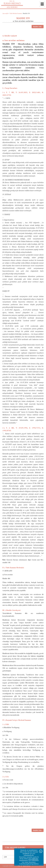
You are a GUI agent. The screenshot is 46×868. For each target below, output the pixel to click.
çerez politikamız (33, 859)
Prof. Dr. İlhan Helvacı (24, 866)
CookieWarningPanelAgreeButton (29, 864)
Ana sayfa (5, 13)
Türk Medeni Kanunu (16, 13)
